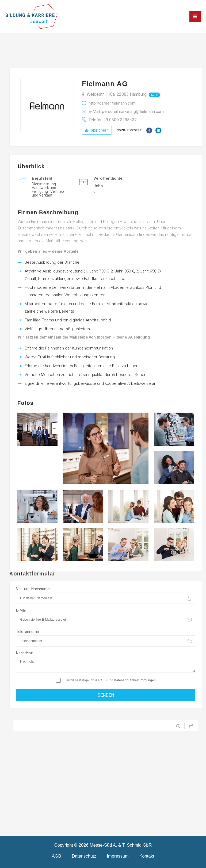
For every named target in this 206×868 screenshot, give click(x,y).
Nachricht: (24, 653)
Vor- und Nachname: (33, 589)
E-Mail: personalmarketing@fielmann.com (126, 112)
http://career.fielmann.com (112, 103)
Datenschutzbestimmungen (135, 680)
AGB (104, 680)
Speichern (97, 130)
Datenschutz (84, 856)
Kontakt (147, 856)
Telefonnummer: (30, 632)
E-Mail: (22, 610)
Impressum (118, 856)
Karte (154, 95)
